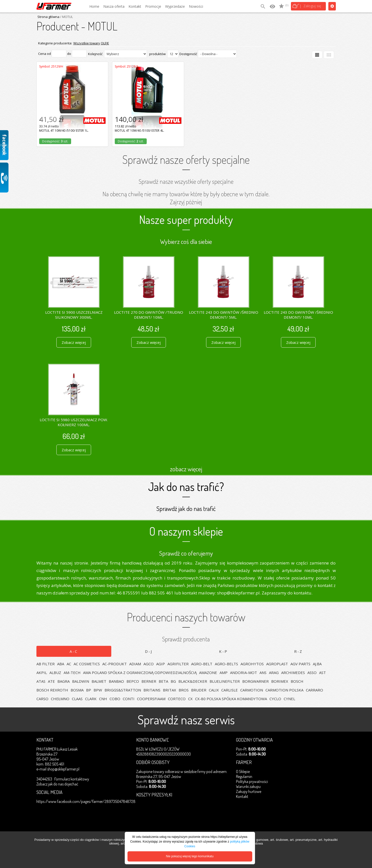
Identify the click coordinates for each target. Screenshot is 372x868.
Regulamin (244, 776)
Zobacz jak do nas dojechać (57, 784)
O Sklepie (243, 772)
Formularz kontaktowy (72, 779)
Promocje (153, 6)
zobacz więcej (186, 469)
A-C (74, 651)
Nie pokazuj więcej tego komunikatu (190, 856)
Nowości (196, 6)
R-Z (298, 651)
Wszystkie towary (87, 43)
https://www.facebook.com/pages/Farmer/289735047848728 (86, 801)
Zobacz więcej (74, 342)
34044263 (44, 779)
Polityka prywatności (252, 781)
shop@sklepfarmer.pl (63, 769)
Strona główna (48, 17)
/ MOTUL (66, 17)
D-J (149, 651)
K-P (223, 651)
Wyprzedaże (175, 6)
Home (94, 6)
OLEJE (105, 43)
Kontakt (135, 6)
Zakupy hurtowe (249, 791)
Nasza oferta (114, 6)
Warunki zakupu (248, 786)
